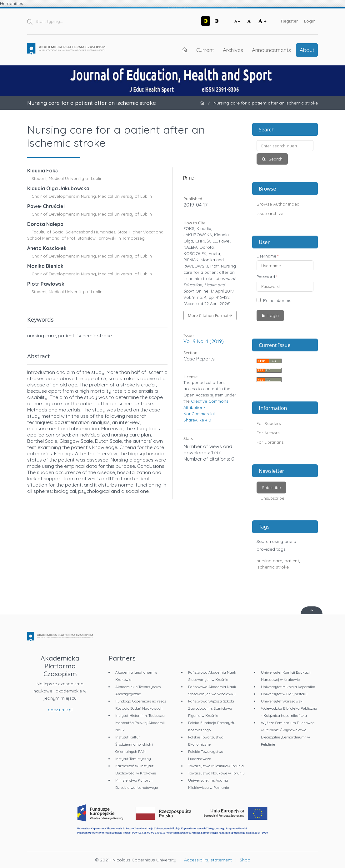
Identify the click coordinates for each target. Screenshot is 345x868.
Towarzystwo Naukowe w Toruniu (216, 773)
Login (310, 21)
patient (292, 561)
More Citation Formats (209, 315)
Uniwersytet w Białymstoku (284, 694)
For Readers (269, 423)
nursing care (269, 561)
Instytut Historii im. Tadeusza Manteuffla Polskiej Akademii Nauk (140, 723)
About (307, 50)
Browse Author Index (278, 204)
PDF (192, 178)
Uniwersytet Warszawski (282, 701)
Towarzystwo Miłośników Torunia (216, 766)
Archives (233, 50)
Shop (245, 860)
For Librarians (270, 442)
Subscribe (271, 488)
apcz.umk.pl (60, 710)
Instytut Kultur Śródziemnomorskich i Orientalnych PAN (134, 744)
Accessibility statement (208, 860)
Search (275, 159)
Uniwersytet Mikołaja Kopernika (288, 687)
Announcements (271, 50)
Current (205, 50)
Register (289, 21)
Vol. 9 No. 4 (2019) (204, 341)
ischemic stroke (273, 567)
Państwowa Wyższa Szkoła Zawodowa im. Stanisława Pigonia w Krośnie (211, 708)
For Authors (268, 433)
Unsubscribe (272, 498)
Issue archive (270, 213)
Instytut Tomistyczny (133, 759)
